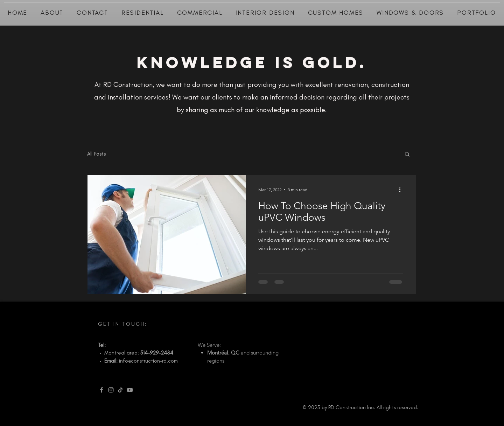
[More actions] (402, 190)
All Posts (96, 154)
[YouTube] (130, 390)
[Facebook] (101, 390)
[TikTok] (120, 390)
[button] (407, 155)
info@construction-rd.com (148, 361)
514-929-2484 (157, 353)
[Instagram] (111, 390)
